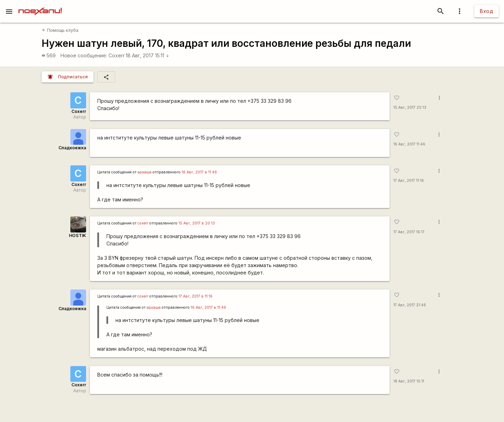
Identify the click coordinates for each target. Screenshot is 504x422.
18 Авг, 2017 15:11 (148, 55)
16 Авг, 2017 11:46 (409, 144)
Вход (486, 11)
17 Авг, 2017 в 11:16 (195, 296)
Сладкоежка (72, 148)
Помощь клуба (60, 30)
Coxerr (117, 55)
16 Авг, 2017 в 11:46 (199, 172)
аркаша (145, 172)
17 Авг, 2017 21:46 (410, 305)
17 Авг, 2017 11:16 (409, 181)
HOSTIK (78, 235)
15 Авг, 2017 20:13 (410, 108)
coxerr (143, 223)
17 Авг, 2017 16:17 (409, 232)
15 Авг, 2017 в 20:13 (197, 223)
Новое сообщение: (84, 55)
